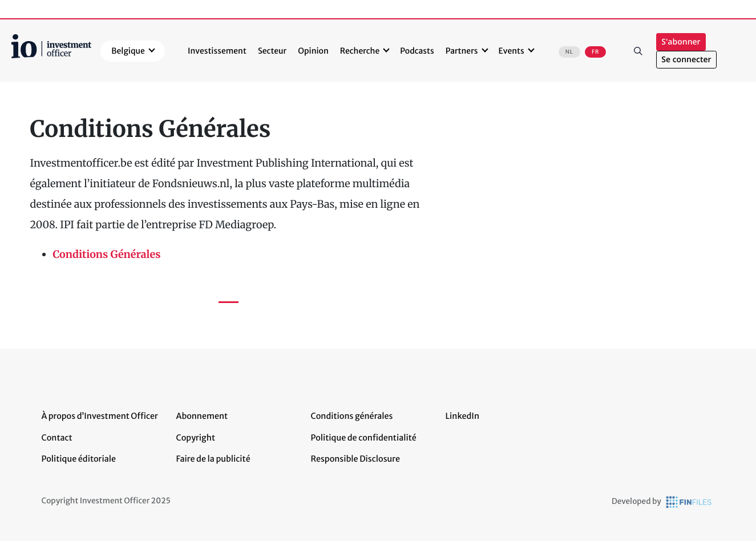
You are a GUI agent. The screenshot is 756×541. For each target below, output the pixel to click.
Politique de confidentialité (364, 438)
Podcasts (417, 51)
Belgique (128, 51)
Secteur (272, 51)
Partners (462, 51)
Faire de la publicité (213, 459)
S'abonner (681, 42)
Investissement (217, 51)
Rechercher (638, 51)
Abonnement (202, 416)
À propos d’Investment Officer (100, 416)
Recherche (360, 51)
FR (595, 52)
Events (512, 51)
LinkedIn (463, 416)
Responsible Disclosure (356, 459)
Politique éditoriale (79, 459)
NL (569, 52)
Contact (57, 438)
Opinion (313, 51)
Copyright (196, 438)
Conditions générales (352, 416)
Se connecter (686, 60)
